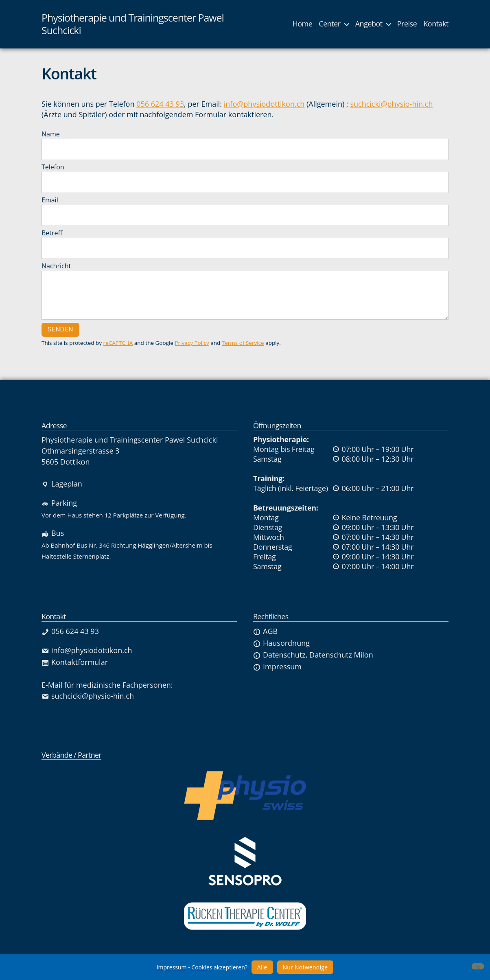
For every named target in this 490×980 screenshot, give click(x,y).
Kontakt (436, 24)
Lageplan (62, 484)
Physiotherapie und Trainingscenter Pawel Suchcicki (133, 24)
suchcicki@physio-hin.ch (391, 104)
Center (329, 24)
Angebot (369, 24)
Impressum (277, 666)
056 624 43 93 (160, 104)
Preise (407, 24)
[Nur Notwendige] (478, 966)
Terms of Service (243, 343)
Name (245, 145)
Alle (262, 967)
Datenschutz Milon (341, 655)
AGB (265, 631)
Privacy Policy (192, 343)
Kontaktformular (75, 662)
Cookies (202, 967)
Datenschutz (279, 655)
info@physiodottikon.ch (264, 104)
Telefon (245, 178)
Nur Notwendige (305, 967)
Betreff (245, 244)
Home (302, 24)
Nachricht (245, 290)
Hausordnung (281, 643)
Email (245, 211)
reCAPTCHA (118, 343)
